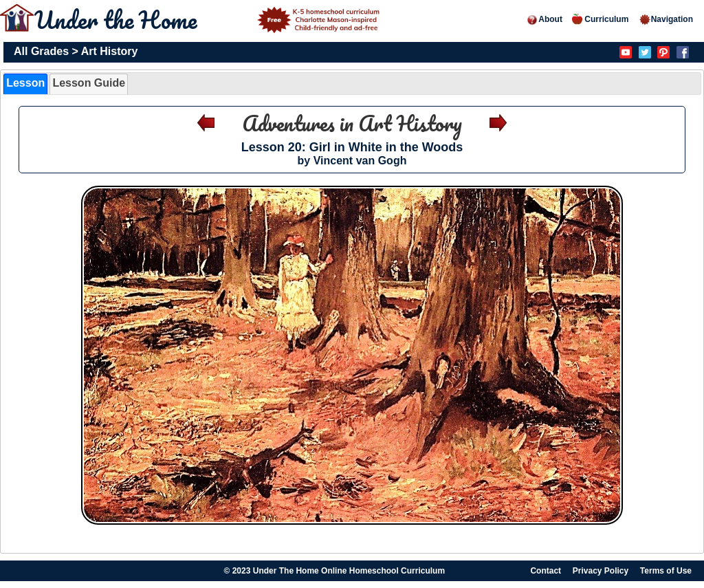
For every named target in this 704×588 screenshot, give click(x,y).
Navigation (666, 19)
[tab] (25, 84)
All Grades (41, 51)
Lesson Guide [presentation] (89, 83)
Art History (110, 51)
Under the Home (209, 19)
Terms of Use (666, 571)
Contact (546, 571)
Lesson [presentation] (25, 83)
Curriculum (600, 19)
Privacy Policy (601, 571)
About (544, 19)
